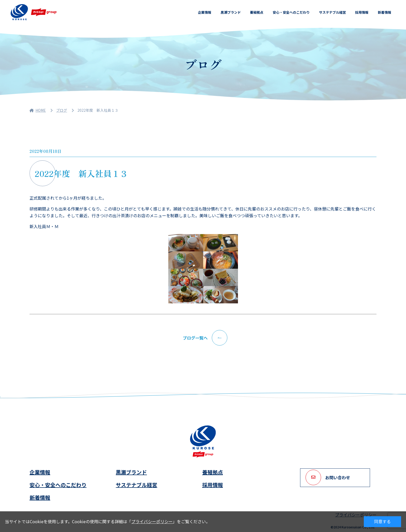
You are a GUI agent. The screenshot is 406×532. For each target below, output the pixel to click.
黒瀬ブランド (231, 12)
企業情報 (205, 12)
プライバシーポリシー (152, 521)
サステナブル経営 (332, 12)
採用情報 (362, 12)
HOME (38, 110)
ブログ (62, 110)
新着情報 (385, 12)
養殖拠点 (257, 12)
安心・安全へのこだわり (291, 12)
